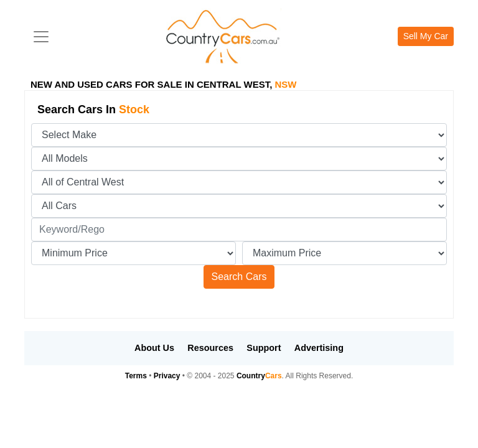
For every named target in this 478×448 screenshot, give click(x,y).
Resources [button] (210, 348)
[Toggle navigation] (41, 37)
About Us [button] (154, 348)
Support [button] (264, 348)
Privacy (167, 376)
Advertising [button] (319, 348)
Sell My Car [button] (426, 36)
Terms (136, 376)
